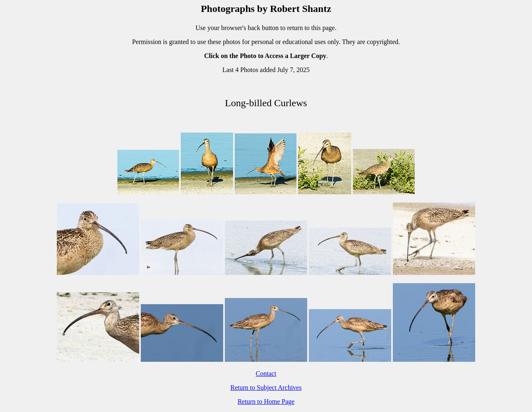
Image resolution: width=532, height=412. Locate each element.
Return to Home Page (266, 402)
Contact (266, 374)
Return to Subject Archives (266, 388)
